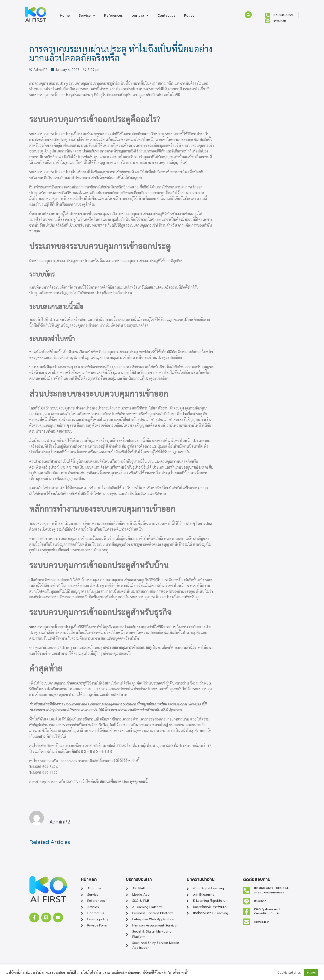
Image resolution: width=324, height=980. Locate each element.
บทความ (140, 15)
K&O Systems (171, 710)
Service (87, 15)
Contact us (166, 15)
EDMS (121, 746)
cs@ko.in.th (49, 782)
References (113, 15)
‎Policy (189, 15)
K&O (169, 746)
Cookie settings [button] (289, 972)
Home (65, 15)
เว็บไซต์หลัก (90, 782)
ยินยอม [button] (311, 972)
